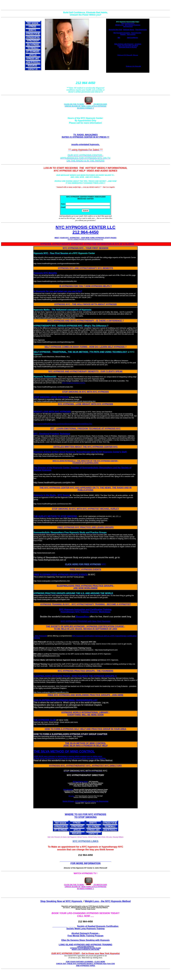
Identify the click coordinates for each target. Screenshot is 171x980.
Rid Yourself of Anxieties (122, 33)
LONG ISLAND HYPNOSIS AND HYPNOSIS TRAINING (85, 947)
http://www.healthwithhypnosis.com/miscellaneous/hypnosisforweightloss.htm (63, 424)
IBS (119, 38)
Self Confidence (133, 38)
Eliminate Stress (129, 30)
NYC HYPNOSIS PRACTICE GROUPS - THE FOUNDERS (85, 671)
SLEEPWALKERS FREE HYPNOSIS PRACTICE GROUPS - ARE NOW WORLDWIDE (85, 587)
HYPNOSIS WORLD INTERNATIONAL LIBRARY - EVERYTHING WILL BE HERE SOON (86, 714)
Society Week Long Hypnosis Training (86, 929)
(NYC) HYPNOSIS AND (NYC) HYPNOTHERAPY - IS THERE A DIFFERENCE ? (85, 321)
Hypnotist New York (115, 30)
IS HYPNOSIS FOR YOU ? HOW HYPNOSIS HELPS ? (85, 286)
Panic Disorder (136, 33)
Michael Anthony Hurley (80, 782)
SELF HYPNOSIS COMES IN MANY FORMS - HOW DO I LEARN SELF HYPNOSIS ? (86, 347)
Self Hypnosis (128, 26)
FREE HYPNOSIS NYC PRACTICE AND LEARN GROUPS (85, 527)
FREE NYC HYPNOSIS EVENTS (85, 569)
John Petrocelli (41, 636)
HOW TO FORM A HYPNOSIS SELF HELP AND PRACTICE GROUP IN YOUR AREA (85, 729)
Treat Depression (141, 30)
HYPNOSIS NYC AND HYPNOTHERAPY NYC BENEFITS (85, 268)
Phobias (123, 34)
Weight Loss (120, 25)
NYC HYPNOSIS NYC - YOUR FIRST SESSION (86, 248)
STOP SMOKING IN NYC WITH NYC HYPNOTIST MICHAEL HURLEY (85, 509)
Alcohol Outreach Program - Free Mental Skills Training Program (85, 935)
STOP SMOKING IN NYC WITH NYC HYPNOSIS (85, 392)
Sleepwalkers (82, 617)
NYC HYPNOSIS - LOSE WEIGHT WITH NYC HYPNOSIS (86, 404)
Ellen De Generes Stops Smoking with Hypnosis (85, 940)
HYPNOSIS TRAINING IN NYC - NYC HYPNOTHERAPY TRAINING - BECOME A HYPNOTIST (86, 604)
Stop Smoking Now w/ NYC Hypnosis (62, 901)
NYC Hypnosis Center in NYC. (74, 383)
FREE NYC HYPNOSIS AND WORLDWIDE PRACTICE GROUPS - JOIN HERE (86, 695)
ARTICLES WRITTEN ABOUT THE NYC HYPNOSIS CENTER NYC (85, 447)
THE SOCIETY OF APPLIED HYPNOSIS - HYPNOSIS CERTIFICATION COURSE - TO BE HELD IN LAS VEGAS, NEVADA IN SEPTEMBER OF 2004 (86, 628)
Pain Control (131, 34)
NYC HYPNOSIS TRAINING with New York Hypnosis (85, 621)
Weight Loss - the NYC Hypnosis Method (108, 901)
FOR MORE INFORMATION (86, 863)
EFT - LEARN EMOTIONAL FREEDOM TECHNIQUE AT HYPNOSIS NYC (85, 429)
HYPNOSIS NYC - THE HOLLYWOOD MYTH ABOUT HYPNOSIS (86, 304)
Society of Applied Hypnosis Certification (98, 926)
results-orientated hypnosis (85, 144)
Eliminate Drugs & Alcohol (128, 47)
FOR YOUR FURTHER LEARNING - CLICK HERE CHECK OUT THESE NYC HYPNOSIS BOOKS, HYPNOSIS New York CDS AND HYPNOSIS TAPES (85, 964)
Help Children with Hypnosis (124, 44)
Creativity (138, 44)
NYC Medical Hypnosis (133, 25)
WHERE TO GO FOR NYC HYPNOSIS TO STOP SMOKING (86, 816)
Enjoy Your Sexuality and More (128, 46)
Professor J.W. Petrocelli (133, 66)
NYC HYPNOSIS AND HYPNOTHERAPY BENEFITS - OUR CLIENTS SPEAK (85, 371)
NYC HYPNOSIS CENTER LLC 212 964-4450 (85, 230)
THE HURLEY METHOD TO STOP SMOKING (55, 516)
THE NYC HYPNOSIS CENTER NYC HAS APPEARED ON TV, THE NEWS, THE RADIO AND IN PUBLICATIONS (86, 489)
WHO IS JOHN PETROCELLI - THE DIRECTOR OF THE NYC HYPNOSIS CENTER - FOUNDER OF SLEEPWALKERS (85, 462)
